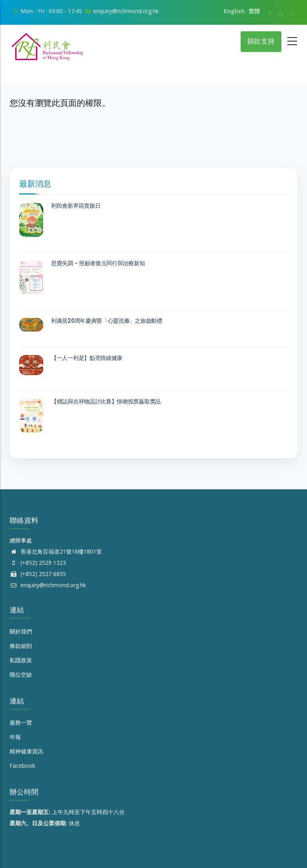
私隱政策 (21, 660)
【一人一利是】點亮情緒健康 (87, 358)
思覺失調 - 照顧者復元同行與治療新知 (98, 263)
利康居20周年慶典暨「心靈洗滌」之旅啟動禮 (107, 321)
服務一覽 (21, 722)
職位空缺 (21, 674)
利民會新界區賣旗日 (76, 206)
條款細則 (21, 646)
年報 (15, 737)
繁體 (254, 11)
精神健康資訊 (26, 751)
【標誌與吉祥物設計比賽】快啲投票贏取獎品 (106, 401)
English (234, 11)
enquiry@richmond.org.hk (48, 585)
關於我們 (21, 631)
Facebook (22, 766)
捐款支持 (261, 42)
